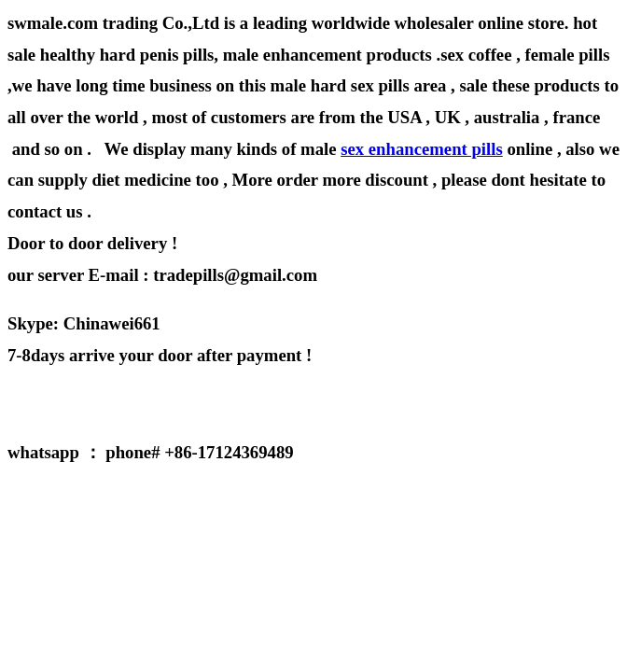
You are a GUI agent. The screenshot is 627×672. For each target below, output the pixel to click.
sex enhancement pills (422, 149)
